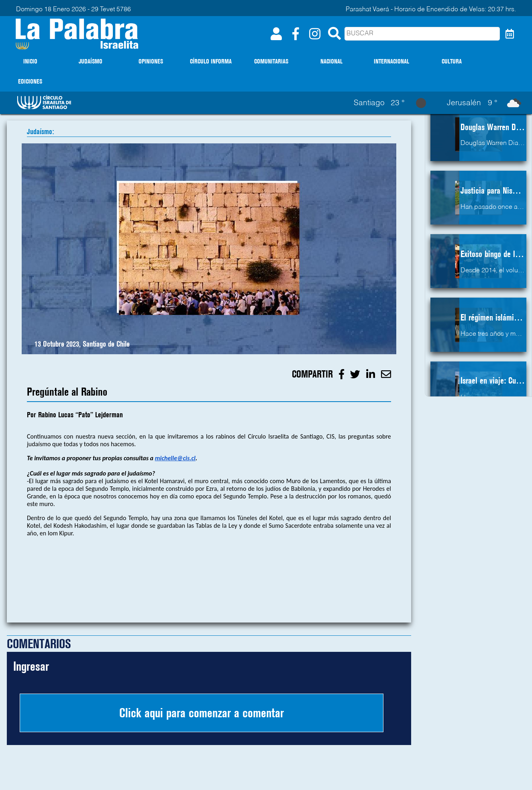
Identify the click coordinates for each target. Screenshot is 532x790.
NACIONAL (331, 61)
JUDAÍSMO (91, 61)
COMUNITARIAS (271, 61)
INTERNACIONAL (391, 61)
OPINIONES (151, 61)
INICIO (30, 61)
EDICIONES (30, 81)
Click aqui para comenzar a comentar (202, 713)
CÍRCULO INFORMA (211, 61)
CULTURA (452, 61)
